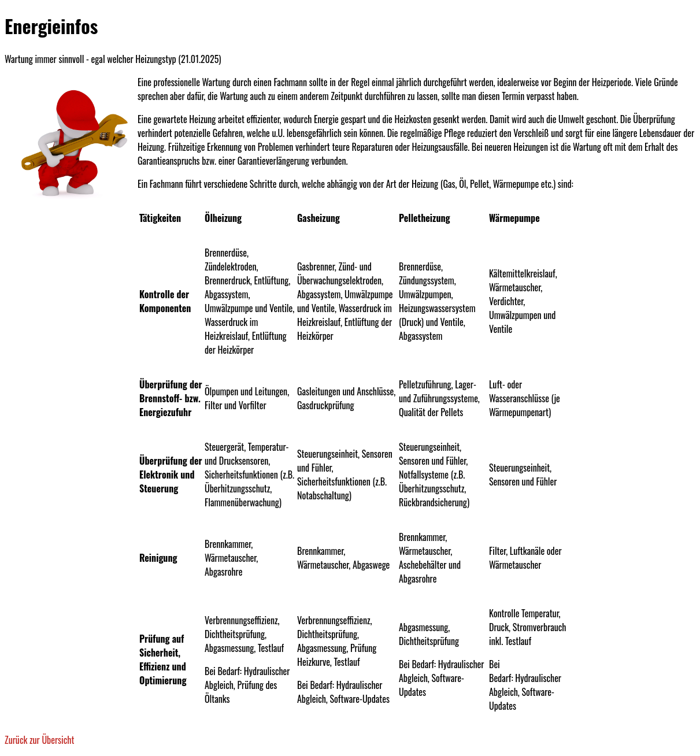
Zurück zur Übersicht (39, 740)
